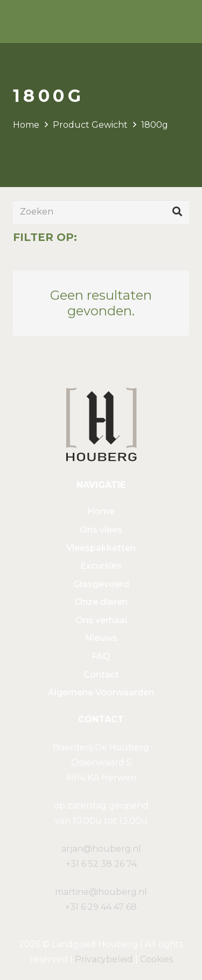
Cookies (156, 959)
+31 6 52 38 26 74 (101, 864)
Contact (101, 675)
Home (26, 125)
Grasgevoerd (101, 584)
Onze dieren (101, 602)
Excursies (101, 566)
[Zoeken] (101, 212)
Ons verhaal (101, 620)
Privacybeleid (104, 959)
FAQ (101, 656)
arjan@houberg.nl (101, 849)
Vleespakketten (101, 548)
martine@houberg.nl (101, 892)
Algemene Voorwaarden (101, 692)
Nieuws (101, 638)
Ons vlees (101, 530)
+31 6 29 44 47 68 (101, 907)
